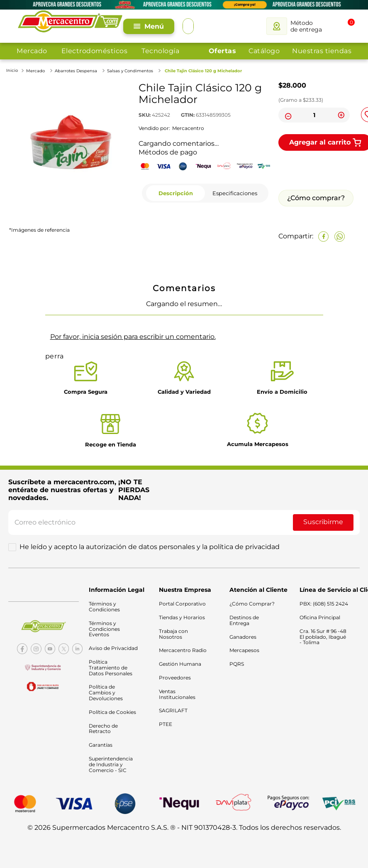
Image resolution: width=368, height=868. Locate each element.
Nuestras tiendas (322, 51)
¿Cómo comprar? (316, 180)
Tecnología (160, 51)
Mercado (32, 51)
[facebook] (323, 218)
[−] (287, 115)
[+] (341, 115)
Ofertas (223, 51)
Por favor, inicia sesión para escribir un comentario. (133, 321)
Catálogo (264, 51)
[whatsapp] (340, 218)
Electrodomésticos (95, 51)
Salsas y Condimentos (130, 71)
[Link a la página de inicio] (13, 70)
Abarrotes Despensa (76, 71)
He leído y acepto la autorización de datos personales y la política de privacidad (150, 538)
